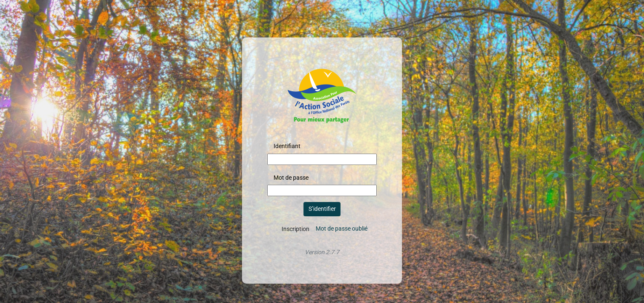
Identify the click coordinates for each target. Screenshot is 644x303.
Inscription (295, 229)
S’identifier (322, 209)
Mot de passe (291, 178)
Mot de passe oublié (342, 229)
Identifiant (287, 146)
